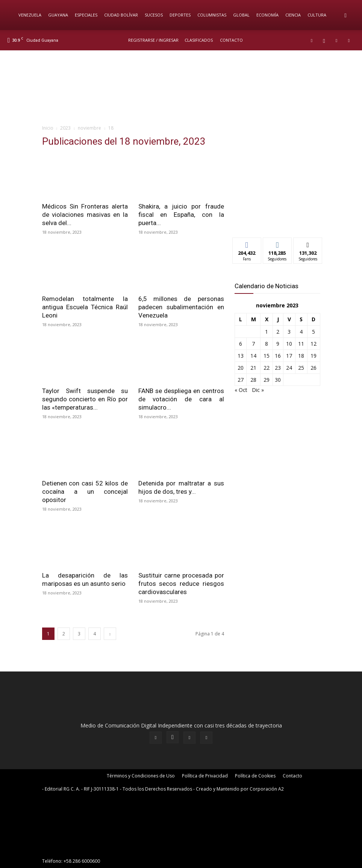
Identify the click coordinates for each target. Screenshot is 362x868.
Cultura (317, 15)
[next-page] (110, 634)
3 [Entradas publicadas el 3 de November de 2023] (289, 332)
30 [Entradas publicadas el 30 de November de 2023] (278, 380)
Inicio (48, 128)
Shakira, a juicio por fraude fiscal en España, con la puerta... (181, 215)
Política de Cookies (255, 776)
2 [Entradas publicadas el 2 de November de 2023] (278, 332)
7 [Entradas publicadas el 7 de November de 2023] (253, 344)
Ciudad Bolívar (121, 15)
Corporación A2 (267, 789)
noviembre (89, 128)
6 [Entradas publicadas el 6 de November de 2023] (241, 344)
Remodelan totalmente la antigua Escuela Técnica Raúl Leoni (85, 307)
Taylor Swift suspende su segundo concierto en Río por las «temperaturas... (85, 399)
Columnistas (212, 15)
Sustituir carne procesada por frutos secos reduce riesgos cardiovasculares (181, 584)
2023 (65, 128)
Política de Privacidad (205, 776)
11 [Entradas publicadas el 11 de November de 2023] (301, 344)
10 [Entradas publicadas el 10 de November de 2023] (289, 344)
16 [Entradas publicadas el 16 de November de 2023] (278, 356)
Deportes (180, 15)
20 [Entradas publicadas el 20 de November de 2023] (241, 368)
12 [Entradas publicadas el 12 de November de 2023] (314, 344)
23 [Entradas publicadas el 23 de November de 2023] (278, 368)
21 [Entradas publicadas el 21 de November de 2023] (253, 368)
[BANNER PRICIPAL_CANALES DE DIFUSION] (181, 87)
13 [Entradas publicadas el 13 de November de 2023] (241, 356)
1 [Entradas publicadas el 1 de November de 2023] (267, 332)
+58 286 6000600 (82, 861)
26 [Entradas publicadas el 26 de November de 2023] (314, 368)
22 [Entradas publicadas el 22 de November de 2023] (267, 368)
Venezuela (30, 15)
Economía (267, 15)
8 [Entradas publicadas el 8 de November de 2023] (267, 344)
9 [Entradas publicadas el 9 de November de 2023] (278, 344)
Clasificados (199, 40)
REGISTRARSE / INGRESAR (153, 40)
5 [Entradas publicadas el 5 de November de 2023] (314, 332)
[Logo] (11, 15)
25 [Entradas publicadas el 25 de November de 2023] (301, 368)
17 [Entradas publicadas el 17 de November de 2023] (289, 356)
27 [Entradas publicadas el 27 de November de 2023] (241, 380)
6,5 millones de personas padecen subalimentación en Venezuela (181, 307)
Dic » (258, 390)
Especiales (86, 15)
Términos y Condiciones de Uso (141, 776)
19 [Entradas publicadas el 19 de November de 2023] (314, 356)
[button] (345, 15)
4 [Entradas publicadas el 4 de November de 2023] (301, 332)
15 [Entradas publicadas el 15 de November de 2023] (267, 356)
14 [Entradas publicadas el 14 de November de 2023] (253, 356)
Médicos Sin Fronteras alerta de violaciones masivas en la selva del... (85, 215)
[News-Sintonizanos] (277, 219)
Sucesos (154, 15)
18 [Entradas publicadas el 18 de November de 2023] (301, 356)
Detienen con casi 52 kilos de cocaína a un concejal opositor (85, 491)
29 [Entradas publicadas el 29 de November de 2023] (267, 380)
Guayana (58, 15)
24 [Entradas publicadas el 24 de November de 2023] (289, 368)
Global (241, 15)
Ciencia (293, 15)
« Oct (241, 390)
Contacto (231, 40)
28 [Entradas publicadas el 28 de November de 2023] (253, 380)
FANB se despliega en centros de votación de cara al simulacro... (181, 399)
